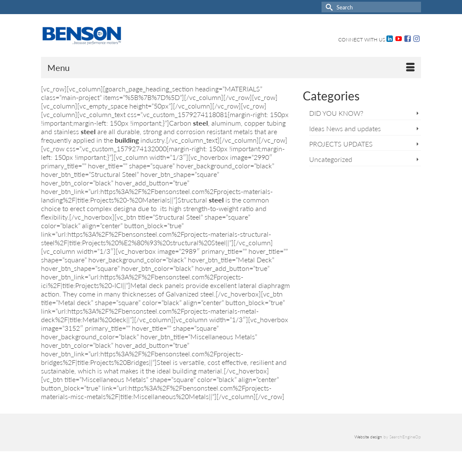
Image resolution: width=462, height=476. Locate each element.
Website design (368, 437)
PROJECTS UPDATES (341, 144)
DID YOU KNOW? (336, 113)
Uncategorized (331, 159)
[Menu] (231, 68)
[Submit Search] (328, 7)
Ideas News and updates (345, 128)
